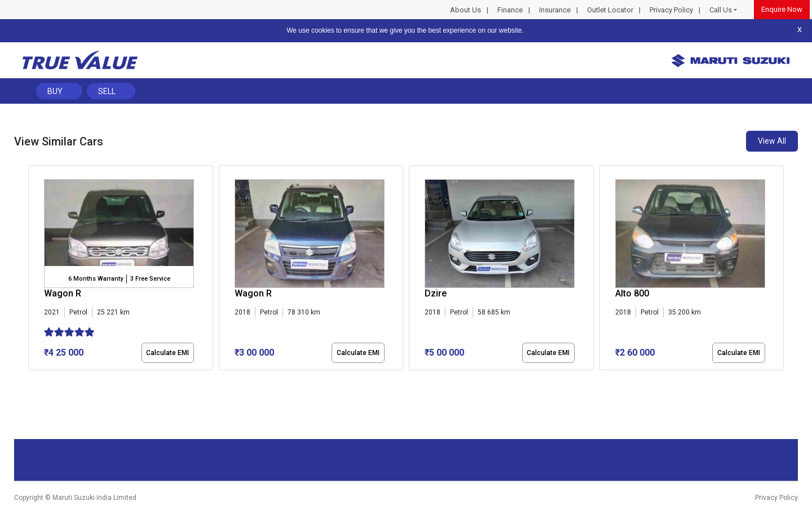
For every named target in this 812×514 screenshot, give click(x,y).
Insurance (555, 10)
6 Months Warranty (96, 279)
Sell (107, 91)
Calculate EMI (167, 353)
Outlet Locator (610, 10)
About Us (465, 10)
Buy (55, 91)
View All (772, 141)
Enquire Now (782, 9)
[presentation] (34, 270)
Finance (510, 10)
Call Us (721, 10)
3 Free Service (150, 279)
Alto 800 (632, 293)
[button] (32, 380)
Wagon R (63, 293)
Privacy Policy (671, 10)
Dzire (436, 293)
